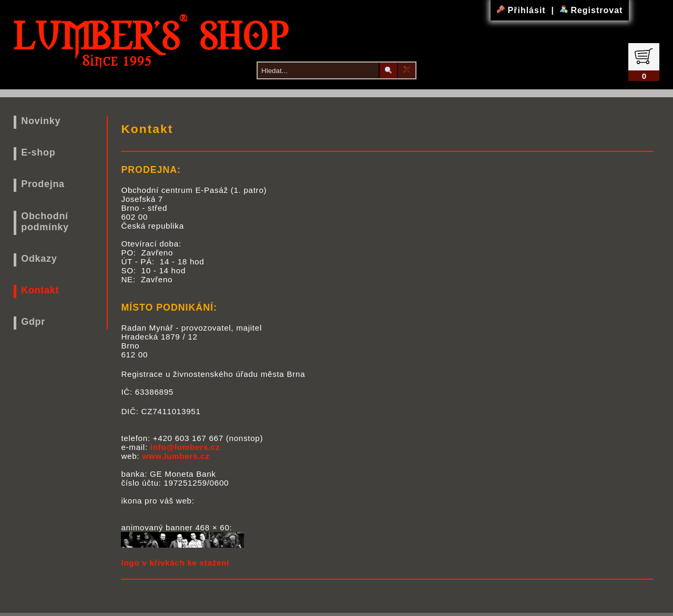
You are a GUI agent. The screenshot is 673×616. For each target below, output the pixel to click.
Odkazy (39, 259)
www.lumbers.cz (176, 456)
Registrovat (591, 10)
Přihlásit (523, 10)
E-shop (38, 152)
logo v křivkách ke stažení (175, 563)
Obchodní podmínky (45, 222)
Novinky (41, 121)
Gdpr (33, 322)
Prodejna (43, 184)
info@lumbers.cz (185, 447)
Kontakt (40, 290)
